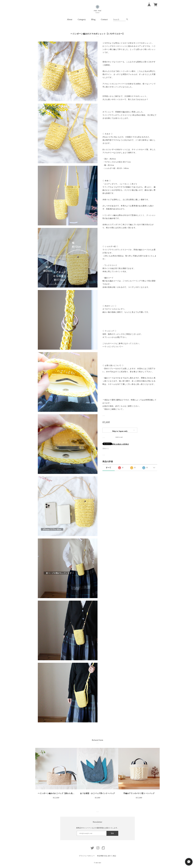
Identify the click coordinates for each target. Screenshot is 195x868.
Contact (104, 19)
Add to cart (119, 437)
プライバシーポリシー (87, 856)
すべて (109, 468)
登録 (112, 833)
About (70, 19)
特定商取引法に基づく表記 (107, 856)
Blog (93, 19)
